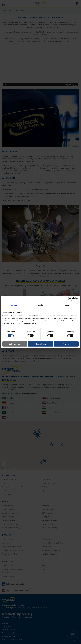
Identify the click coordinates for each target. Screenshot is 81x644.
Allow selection (40, 344)
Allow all (66, 344)
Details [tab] (40, 305)
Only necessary (15, 344)
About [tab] (67, 305)
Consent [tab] (14, 305)
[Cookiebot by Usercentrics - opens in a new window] (69, 299)
